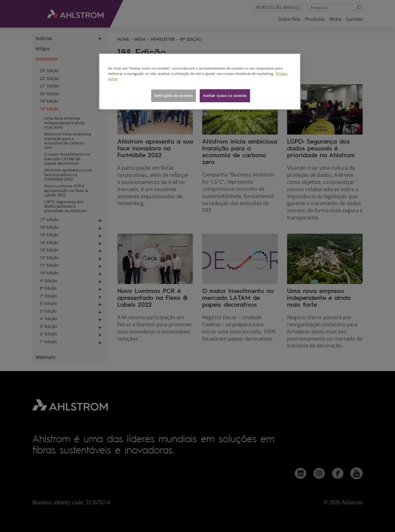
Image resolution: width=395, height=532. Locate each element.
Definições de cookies (174, 96)
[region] (200, 82)
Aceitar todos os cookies (225, 96)
